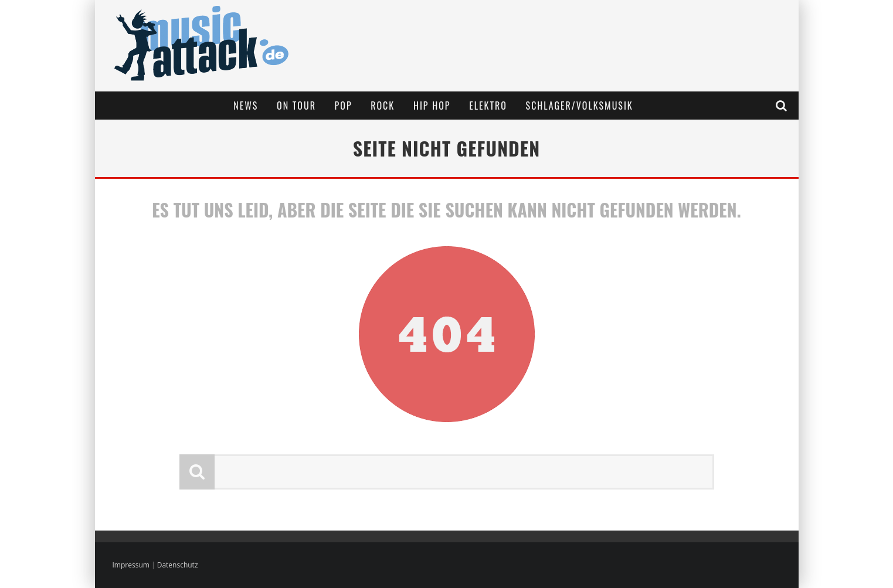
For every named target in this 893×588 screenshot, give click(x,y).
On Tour (296, 106)
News (246, 106)
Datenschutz (178, 565)
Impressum (131, 565)
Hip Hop (432, 106)
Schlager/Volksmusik (580, 106)
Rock (383, 106)
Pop (344, 106)
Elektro (488, 106)
